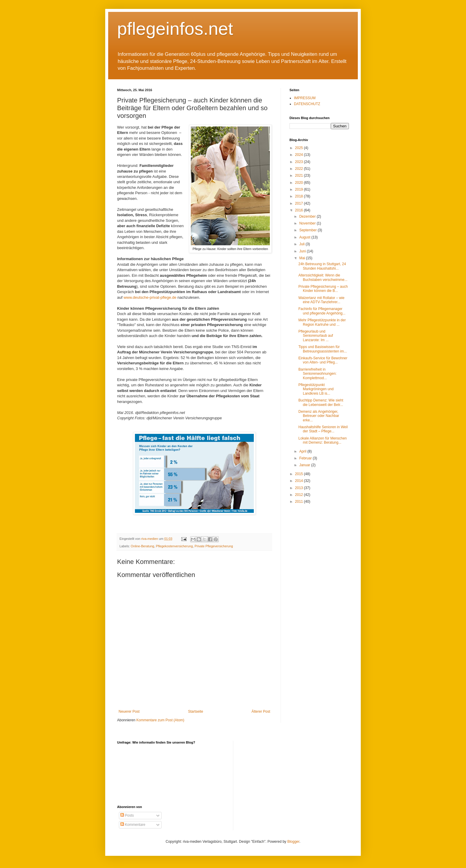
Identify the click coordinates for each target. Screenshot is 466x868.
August (305, 237)
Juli (302, 244)
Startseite (196, 712)
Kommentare (133, 825)
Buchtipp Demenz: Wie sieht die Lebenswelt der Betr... (321, 402)
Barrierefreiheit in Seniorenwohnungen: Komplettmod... (317, 374)
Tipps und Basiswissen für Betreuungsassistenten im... (323, 349)
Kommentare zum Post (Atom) (160, 720)
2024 (300, 155)
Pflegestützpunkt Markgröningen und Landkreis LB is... (316, 389)
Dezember (308, 216)
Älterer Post (261, 712)
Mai (303, 258)
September (308, 230)
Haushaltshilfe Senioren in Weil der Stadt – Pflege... (323, 429)
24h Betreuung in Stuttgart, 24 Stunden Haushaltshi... (322, 266)
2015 (300, 474)
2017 (300, 203)
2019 (300, 189)
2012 (300, 495)
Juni (303, 251)
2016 (300, 210)
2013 (300, 488)
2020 (300, 183)
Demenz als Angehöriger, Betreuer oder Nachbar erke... (319, 416)
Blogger (293, 842)
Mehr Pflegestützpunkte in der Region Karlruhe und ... (322, 322)
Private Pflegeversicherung (214, 546)
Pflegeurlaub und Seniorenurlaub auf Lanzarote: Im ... (316, 336)
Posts (127, 815)
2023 (300, 162)
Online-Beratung (143, 546)
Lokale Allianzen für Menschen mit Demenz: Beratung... (323, 440)
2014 (300, 481)
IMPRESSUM (305, 98)
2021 (300, 176)
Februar (306, 458)
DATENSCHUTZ (307, 104)
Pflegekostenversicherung (174, 546)
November (308, 223)
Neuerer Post (129, 712)
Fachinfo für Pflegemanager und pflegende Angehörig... (322, 311)
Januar (305, 465)
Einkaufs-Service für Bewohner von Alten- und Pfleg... (323, 360)
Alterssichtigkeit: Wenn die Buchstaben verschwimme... (323, 277)
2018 (300, 196)
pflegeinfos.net (175, 29)
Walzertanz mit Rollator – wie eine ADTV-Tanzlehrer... (321, 300)
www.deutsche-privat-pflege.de (149, 297)
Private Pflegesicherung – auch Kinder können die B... (323, 289)
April (303, 451)
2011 (300, 502)
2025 (300, 148)
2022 (300, 169)
